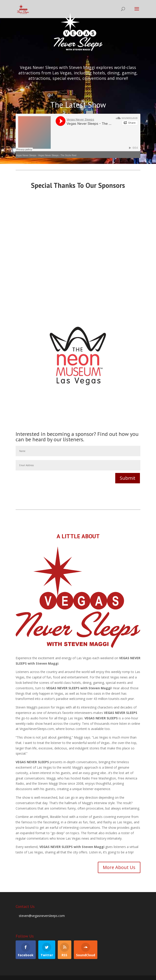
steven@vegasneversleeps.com (42, 916)
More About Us (119, 867)
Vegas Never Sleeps (26, 155)
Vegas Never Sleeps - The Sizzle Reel (57, 155)
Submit (128, 478)
